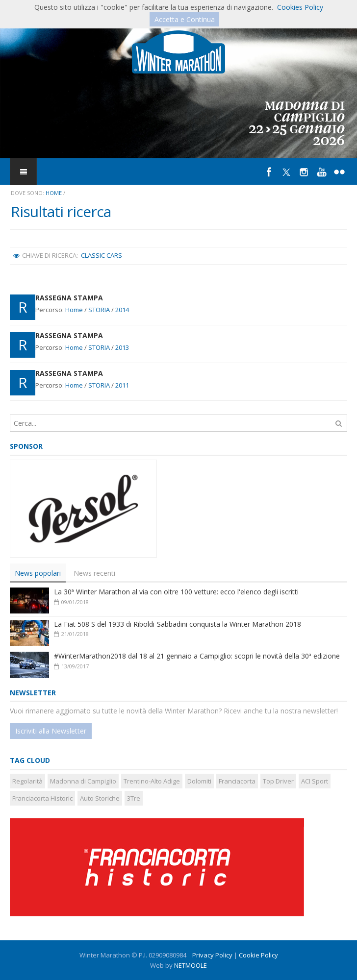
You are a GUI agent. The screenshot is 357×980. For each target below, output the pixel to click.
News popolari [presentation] (38, 573)
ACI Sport (315, 781)
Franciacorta (237, 781)
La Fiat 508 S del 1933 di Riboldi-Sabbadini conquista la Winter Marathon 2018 (178, 624)
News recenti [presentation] (94, 573)
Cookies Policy (300, 7)
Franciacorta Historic (42, 798)
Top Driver (278, 781)
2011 (122, 385)
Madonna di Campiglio (83, 781)
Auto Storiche (100, 798)
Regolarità (27, 781)
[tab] (38, 573)
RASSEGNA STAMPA (69, 298)
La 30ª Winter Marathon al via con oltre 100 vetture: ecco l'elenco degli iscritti (176, 592)
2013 (122, 347)
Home (54, 193)
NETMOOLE (191, 965)
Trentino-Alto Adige (152, 781)
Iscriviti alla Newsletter (51, 731)
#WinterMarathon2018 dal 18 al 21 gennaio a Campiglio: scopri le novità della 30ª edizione (197, 656)
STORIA (99, 310)
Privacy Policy (212, 955)
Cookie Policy (258, 955)
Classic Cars (102, 255)
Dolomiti (199, 781)
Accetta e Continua (185, 19)
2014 (122, 310)
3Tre (134, 798)
